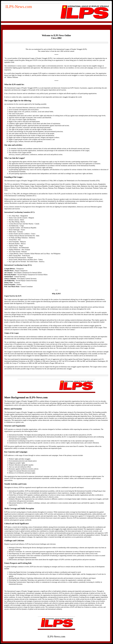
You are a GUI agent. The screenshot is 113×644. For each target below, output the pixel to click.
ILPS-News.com (19, 7)
